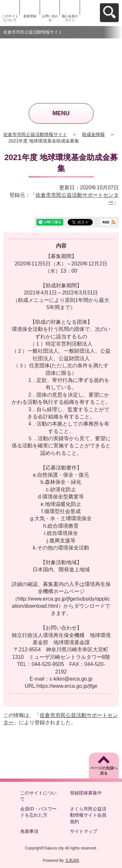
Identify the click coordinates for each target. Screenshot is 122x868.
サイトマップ (84, 831)
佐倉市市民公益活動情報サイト (35, 134)
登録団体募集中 (86, 793)
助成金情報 (93, 134)
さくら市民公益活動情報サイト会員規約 (88, 815)
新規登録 (30, 16)
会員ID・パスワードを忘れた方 (38, 812)
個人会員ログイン (70, 18)
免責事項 (29, 831)
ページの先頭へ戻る (104, 771)
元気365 (72, 861)
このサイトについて (10, 18)
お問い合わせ (50, 18)
